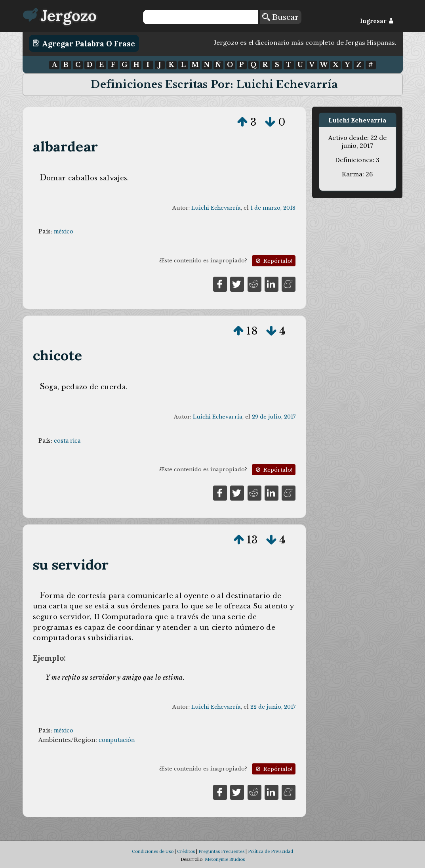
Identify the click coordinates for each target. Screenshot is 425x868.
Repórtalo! (273, 261)
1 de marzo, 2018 (273, 208)
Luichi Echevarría (216, 208)
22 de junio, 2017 (273, 707)
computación (117, 740)
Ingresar (377, 21)
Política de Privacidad (271, 851)
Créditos (186, 851)
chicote (57, 355)
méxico (64, 231)
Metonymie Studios (225, 859)
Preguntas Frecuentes (221, 851)
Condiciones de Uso (153, 851)
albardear (65, 146)
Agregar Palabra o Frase (84, 43)
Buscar (280, 17)
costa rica (67, 441)
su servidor (71, 565)
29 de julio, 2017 (274, 417)
